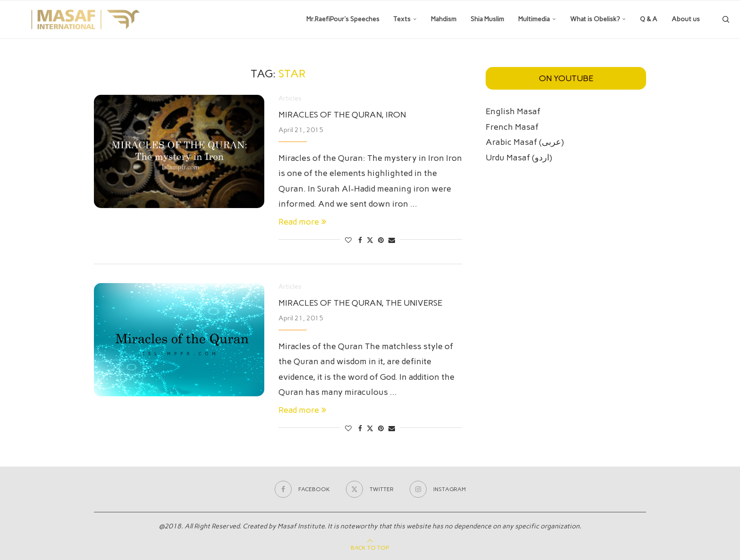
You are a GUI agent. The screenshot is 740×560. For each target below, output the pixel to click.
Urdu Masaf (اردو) (519, 158)
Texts (402, 19)
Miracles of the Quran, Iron (342, 115)
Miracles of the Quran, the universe (360, 303)
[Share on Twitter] (370, 240)
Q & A (649, 19)
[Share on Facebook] (360, 240)
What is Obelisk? (595, 19)
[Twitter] (370, 489)
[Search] (726, 19)
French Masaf (512, 127)
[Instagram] (438, 489)
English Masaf (513, 111)
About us (686, 19)
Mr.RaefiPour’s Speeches (343, 19)
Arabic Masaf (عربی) (525, 142)
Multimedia (534, 19)
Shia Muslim (487, 19)
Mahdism (444, 19)
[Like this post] (348, 240)
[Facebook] (302, 489)
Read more (302, 222)
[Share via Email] (392, 240)
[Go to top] (370, 547)
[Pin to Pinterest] (381, 240)
